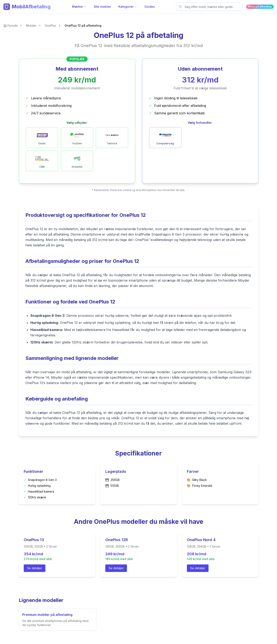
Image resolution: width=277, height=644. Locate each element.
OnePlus (50, 26)
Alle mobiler (102, 7)
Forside (13, 26)
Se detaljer (35, 568)
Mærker (79, 7)
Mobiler (31, 26)
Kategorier (128, 7)
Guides (150, 7)
